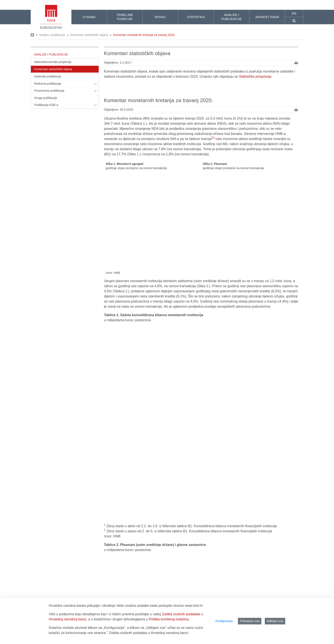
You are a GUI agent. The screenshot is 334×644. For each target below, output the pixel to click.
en (294, 13)
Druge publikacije (46, 98)
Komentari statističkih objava (89, 35)
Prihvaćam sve (250, 621)
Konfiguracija (224, 621)
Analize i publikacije (52, 35)
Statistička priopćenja (255, 76)
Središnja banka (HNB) (121, 508)
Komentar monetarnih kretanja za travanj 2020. (144, 35)
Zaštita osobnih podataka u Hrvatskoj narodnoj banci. (149, 633)
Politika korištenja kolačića (169, 619)
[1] (213, 138)
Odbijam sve (275, 621)
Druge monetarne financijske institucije (133, 513)
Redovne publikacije (48, 84)
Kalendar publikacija (48, 76)
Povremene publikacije (49, 91)
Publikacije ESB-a (46, 105)
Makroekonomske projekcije (53, 62)
